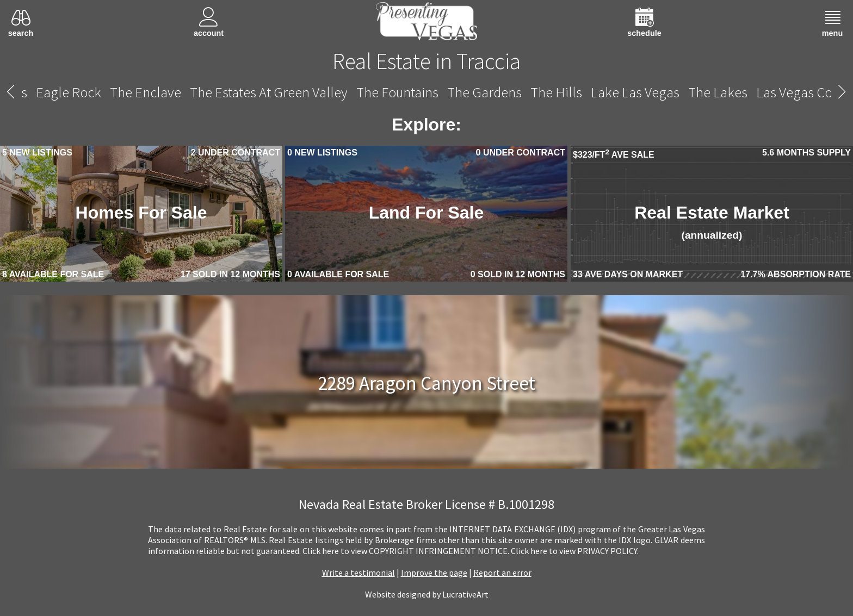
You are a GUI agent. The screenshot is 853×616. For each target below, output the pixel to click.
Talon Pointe (249, 92)
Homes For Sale (141, 213)
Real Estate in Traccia (426, 61)
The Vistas (645, 92)
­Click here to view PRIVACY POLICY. (575, 551)
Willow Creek (720, 92)
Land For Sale (426, 213)
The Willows (802, 92)
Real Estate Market (712, 222)
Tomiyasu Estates (344, 92)
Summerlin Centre (95, 92)
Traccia (427, 92)
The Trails (489, 92)
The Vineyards (566, 92)
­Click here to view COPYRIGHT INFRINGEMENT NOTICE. (406, 551)
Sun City (180, 92)
